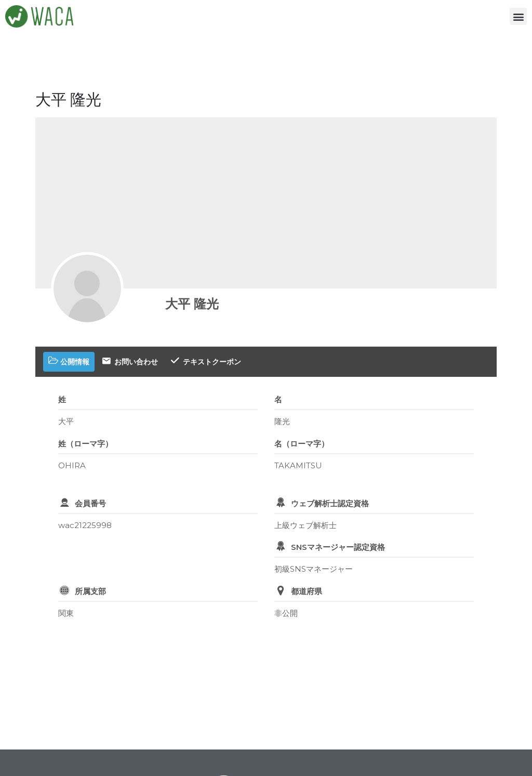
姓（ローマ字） (85, 444)
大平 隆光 (192, 304)
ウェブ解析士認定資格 (330, 503)
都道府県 (307, 591)
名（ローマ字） (302, 444)
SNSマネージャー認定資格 (338, 547)
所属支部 (90, 591)
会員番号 (90, 503)
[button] (518, 16)
